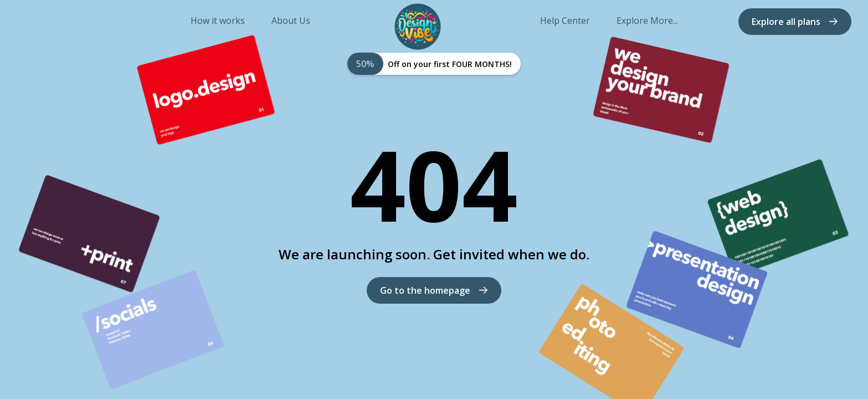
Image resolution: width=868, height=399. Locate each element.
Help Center (565, 21)
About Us (291, 21)
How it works (218, 21)
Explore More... (647, 21)
